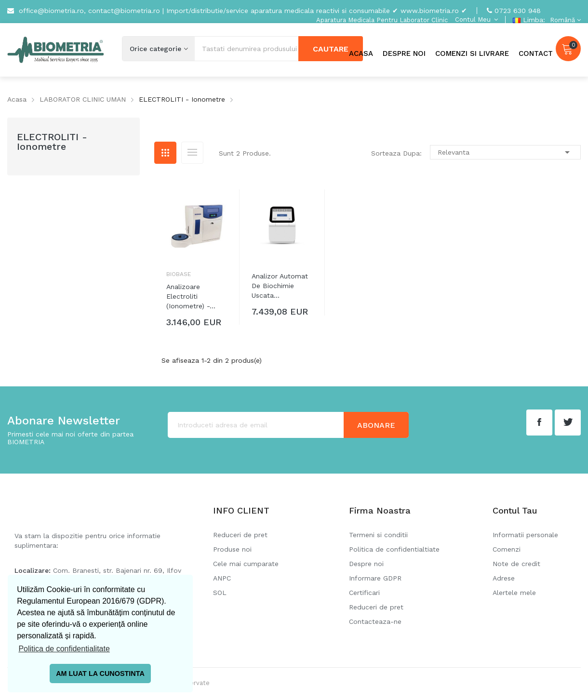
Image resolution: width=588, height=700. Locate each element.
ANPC (222, 578)
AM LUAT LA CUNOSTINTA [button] (100, 674)
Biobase (179, 274)
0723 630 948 (518, 11)
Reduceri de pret (240, 535)
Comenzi (507, 549)
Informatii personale (525, 535)
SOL (220, 593)
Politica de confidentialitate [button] (64, 649)
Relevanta (505, 152)
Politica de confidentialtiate (394, 549)
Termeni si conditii (378, 535)
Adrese (504, 578)
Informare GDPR (375, 578)
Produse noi (232, 549)
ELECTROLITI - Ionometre (52, 142)
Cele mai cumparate (246, 564)
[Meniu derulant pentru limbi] (564, 20)
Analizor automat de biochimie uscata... (280, 286)
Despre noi (366, 564)
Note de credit (516, 564)
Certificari (364, 593)
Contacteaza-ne (375, 621)
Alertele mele (514, 593)
